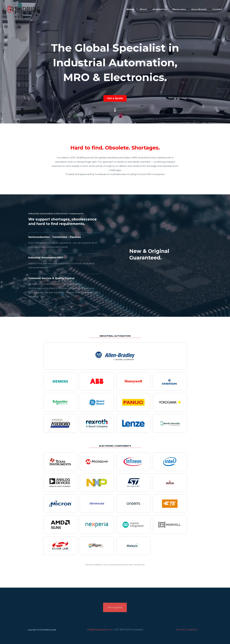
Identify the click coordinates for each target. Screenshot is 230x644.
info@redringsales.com (100, 630)
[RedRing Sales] (23, 9)
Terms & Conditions (187, 630)
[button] (115, 607)
